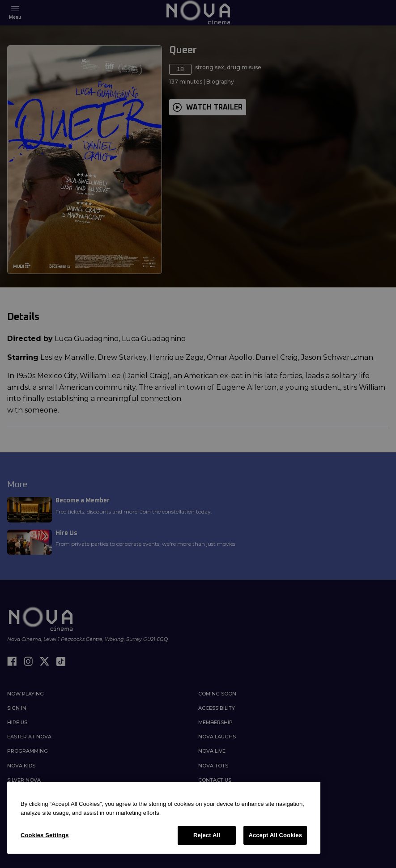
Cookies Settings (45, 835)
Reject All (207, 835)
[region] (164, 818)
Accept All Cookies (275, 835)
